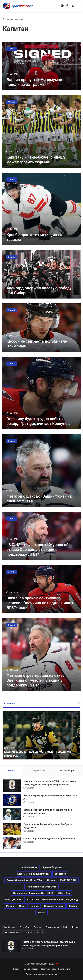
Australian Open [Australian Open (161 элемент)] (29, 867)
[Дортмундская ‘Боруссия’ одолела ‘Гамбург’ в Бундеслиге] (12, 829)
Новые (11, 771)
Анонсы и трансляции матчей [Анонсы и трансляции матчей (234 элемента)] (33, 874)
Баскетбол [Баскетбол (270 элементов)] (60, 874)
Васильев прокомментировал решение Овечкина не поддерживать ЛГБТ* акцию (40, 603)
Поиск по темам (31, 969)
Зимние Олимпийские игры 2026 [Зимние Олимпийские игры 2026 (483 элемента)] (24, 880)
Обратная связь (48, 969)
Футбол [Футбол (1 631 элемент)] (73, 906)
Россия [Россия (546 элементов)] (10, 906)
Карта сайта (64, 969)
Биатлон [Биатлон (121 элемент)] (37, 927)
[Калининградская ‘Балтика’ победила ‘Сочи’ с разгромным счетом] (12, 814)
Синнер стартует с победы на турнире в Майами (49, 839)
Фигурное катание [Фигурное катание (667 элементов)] (54, 906)
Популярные (37, 771)
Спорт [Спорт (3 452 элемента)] (22, 906)
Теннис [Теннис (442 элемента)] (75, 927)
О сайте (17, 969)
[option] (41, 735)
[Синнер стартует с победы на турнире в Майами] (12, 843)
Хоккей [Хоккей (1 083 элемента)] (42, 913)
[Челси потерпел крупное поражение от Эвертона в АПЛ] (12, 800)
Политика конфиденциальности (42, 974)
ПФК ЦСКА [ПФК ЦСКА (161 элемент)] (64, 893)
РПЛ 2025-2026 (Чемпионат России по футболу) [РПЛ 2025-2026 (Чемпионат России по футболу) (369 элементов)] (52, 900)
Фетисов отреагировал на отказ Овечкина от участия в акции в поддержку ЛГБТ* (35, 680)
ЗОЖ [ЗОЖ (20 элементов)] (65, 927)
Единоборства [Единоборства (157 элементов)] (52, 927)
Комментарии (68, 771)
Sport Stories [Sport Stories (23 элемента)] (10, 927)
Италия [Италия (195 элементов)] (51, 880)
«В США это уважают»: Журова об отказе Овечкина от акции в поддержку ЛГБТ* (37, 550)
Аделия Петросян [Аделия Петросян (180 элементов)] (52, 867)
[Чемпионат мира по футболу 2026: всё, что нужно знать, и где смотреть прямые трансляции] (12, 786)
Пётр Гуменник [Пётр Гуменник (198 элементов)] (13, 900)
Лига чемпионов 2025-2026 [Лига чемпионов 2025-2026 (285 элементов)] (41, 887)
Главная (8, 19)
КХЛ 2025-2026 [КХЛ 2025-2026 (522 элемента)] (68, 880)
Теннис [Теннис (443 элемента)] (35, 906)
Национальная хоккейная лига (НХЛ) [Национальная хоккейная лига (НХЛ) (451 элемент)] (33, 893)
